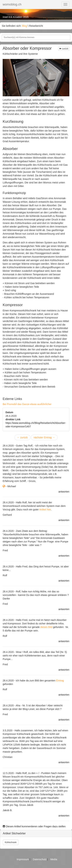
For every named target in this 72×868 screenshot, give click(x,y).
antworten (64, 492)
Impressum (23, 859)
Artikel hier (45, 510)
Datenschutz (40, 859)
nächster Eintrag (44, 437)
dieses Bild (46, 627)
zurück (64, 49)
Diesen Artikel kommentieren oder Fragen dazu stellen (34, 826)
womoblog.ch (12, 4)
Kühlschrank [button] (11, 842)
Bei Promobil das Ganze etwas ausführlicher (27, 404)
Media (54, 859)
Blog (24, 26)
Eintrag (60, 681)
